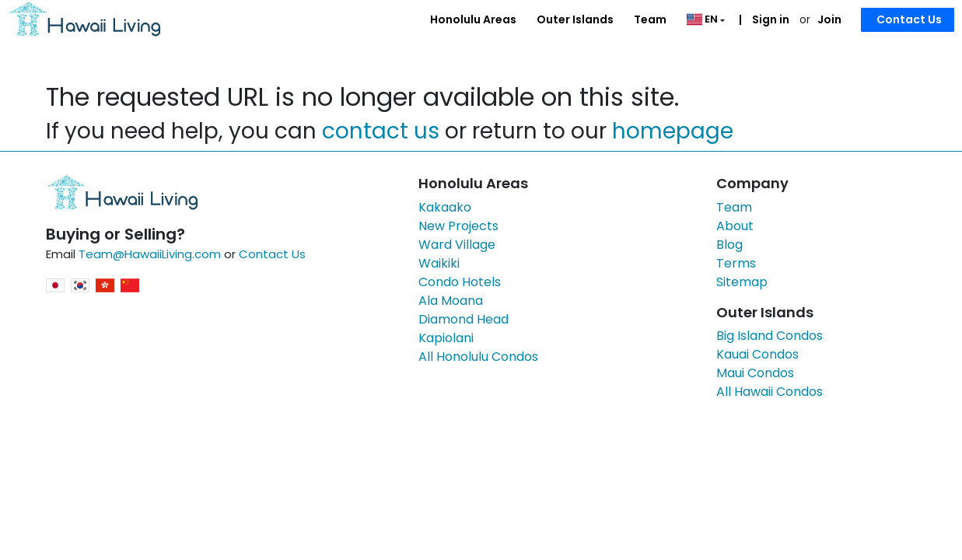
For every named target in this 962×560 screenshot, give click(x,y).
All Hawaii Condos (770, 392)
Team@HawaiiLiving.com (150, 254)
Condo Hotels (460, 282)
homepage (673, 131)
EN (703, 19)
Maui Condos (755, 373)
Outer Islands (575, 19)
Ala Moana (451, 301)
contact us (381, 131)
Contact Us (909, 19)
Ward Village (457, 245)
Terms (736, 263)
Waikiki (439, 263)
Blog (729, 245)
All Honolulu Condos (478, 357)
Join (829, 19)
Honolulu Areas (473, 19)
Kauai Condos (757, 354)
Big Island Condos (770, 336)
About (735, 226)
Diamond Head (464, 319)
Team (650, 19)
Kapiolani (446, 338)
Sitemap (742, 282)
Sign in (770, 19)
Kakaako (445, 207)
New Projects (458, 226)
